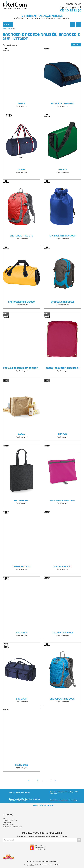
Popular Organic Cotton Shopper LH (22, 368)
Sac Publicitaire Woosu (21, 302)
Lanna (21, 103)
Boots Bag (22, 633)
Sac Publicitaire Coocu (63, 236)
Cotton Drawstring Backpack (63, 368)
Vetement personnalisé (42, 16)
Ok (79, 840)
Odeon (22, 170)
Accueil (5, 28)
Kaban (22, 434)
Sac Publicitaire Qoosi (63, 699)
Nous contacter (8, 825)
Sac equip (22, 699)
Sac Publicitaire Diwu (63, 103)
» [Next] (55, 780)
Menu (8, 24)
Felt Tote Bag (21, 500)
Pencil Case (21, 765)
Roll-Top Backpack (63, 633)
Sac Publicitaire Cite (21, 236)
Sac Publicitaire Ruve (63, 302)
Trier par (76, 45)
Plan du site (7, 822)
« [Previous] (29, 780)
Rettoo (63, 170)
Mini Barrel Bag (63, 566)
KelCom (32, 865)
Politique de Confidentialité (12, 827)
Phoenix (63, 434)
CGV (4, 818)
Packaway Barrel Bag (63, 500)
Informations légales (10, 820)
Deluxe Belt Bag (21, 566)
